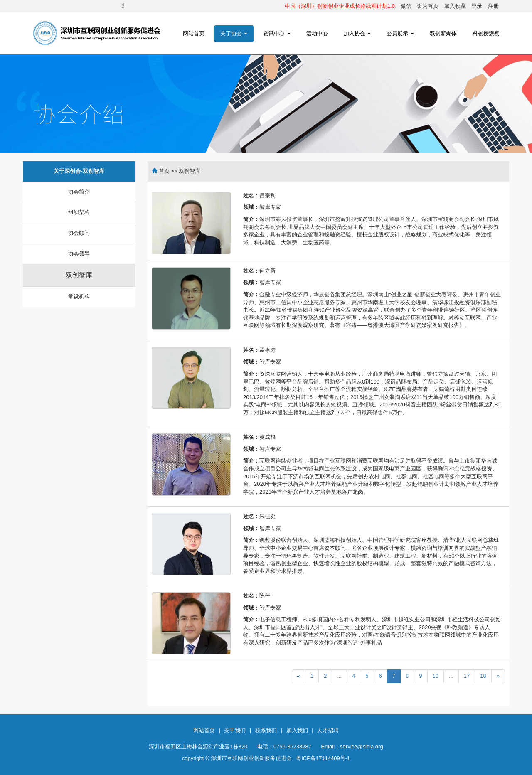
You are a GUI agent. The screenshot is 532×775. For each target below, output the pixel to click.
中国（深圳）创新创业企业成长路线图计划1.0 (340, 6)
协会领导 (79, 254)
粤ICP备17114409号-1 (323, 758)
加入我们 (297, 730)
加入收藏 (455, 6)
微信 (406, 6)
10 (436, 676)
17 (467, 676)
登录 (477, 6)
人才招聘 (328, 730)
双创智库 (79, 275)
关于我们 (235, 730)
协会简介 (79, 192)
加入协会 (357, 33)
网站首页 (194, 33)
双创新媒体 (443, 33)
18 (483, 676)
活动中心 (317, 33)
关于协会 (234, 33)
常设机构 (79, 296)
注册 (493, 6)
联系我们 (266, 730)
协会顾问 (79, 233)
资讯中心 (277, 33)
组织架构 (79, 212)
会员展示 (400, 33)
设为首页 (428, 6)
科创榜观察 (486, 33)
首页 (164, 171)
